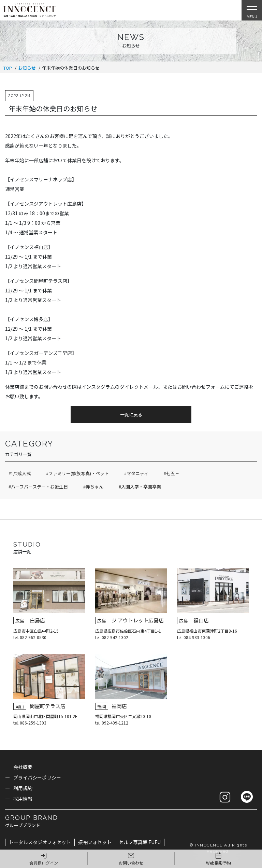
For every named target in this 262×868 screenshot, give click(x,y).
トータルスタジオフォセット (40, 842)
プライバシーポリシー (37, 777)
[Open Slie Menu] (252, 10)
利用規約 (23, 788)
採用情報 (23, 799)
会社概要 (23, 767)
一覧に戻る (131, 415)
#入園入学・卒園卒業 (140, 487)
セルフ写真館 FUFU (140, 842)
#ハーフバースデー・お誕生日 (38, 487)
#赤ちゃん (93, 487)
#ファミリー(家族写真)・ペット (77, 473)
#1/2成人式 (20, 473)
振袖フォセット (95, 842)
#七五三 (172, 473)
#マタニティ (136, 473)
